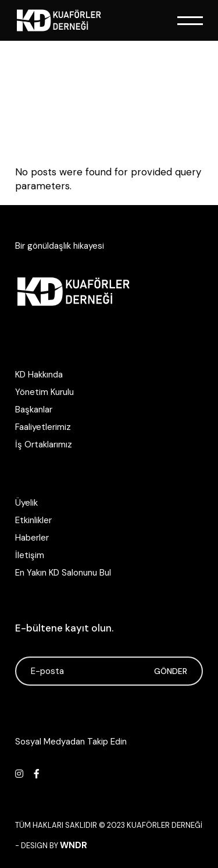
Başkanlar (34, 410)
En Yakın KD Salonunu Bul (63, 573)
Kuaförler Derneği (165, 825)
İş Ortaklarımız (44, 444)
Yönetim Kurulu (44, 392)
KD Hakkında (39, 375)
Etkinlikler (33, 520)
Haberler (32, 538)
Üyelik (26, 503)
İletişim (30, 555)
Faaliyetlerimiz (43, 427)
